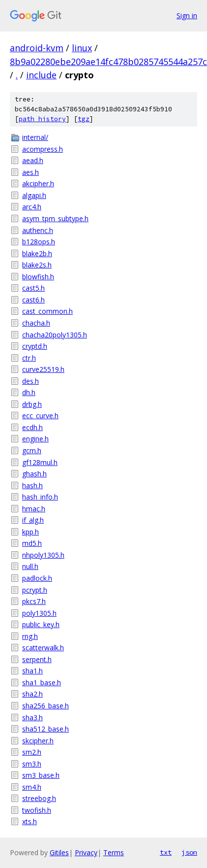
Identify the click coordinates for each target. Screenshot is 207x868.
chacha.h (36, 323)
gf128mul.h (40, 462)
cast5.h (33, 288)
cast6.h (33, 300)
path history (42, 119)
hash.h (32, 485)
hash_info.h (40, 497)
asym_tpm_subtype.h (55, 218)
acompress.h (43, 149)
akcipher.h (38, 184)
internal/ (35, 137)
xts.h (30, 821)
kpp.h (30, 532)
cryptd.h (35, 346)
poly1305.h (39, 613)
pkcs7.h (34, 601)
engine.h (35, 439)
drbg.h (32, 404)
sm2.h (32, 752)
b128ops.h (39, 242)
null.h (30, 566)
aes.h (30, 172)
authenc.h (38, 230)
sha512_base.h (45, 729)
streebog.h (39, 798)
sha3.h (32, 718)
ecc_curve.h (40, 416)
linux (82, 48)
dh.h (29, 392)
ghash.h (34, 474)
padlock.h (37, 578)
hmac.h (34, 509)
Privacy (86, 852)
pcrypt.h (35, 590)
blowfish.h (38, 277)
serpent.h (37, 659)
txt (166, 852)
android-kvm (37, 48)
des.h (30, 381)
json (189, 852)
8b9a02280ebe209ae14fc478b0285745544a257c (108, 62)
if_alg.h (33, 520)
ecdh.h (32, 427)
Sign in (187, 16)
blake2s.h (37, 265)
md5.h (32, 543)
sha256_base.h (45, 706)
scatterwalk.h (43, 648)
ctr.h (29, 358)
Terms (114, 852)
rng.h (30, 636)
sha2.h (32, 694)
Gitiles (59, 852)
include (41, 75)
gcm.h (32, 451)
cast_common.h (47, 311)
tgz (84, 119)
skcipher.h (38, 741)
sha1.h (32, 671)
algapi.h (34, 195)
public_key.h (41, 624)
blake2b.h (37, 253)
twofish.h (37, 810)
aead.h (33, 160)
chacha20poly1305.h (55, 335)
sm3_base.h (41, 775)
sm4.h (32, 787)
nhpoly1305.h (43, 555)
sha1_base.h (42, 683)
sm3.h (32, 764)
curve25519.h (43, 369)
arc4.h (32, 207)
